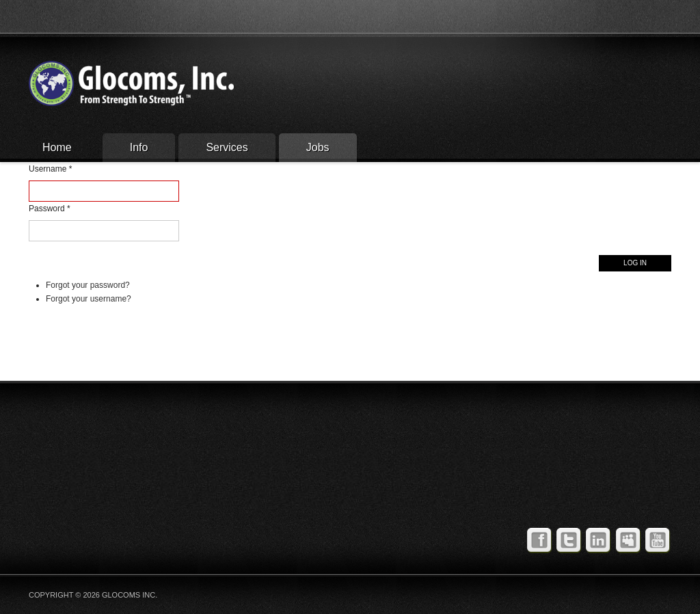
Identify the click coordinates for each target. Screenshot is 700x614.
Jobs (318, 147)
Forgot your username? (89, 299)
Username (50, 169)
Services (227, 147)
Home (57, 147)
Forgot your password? (88, 285)
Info (139, 147)
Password (50, 209)
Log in (635, 263)
